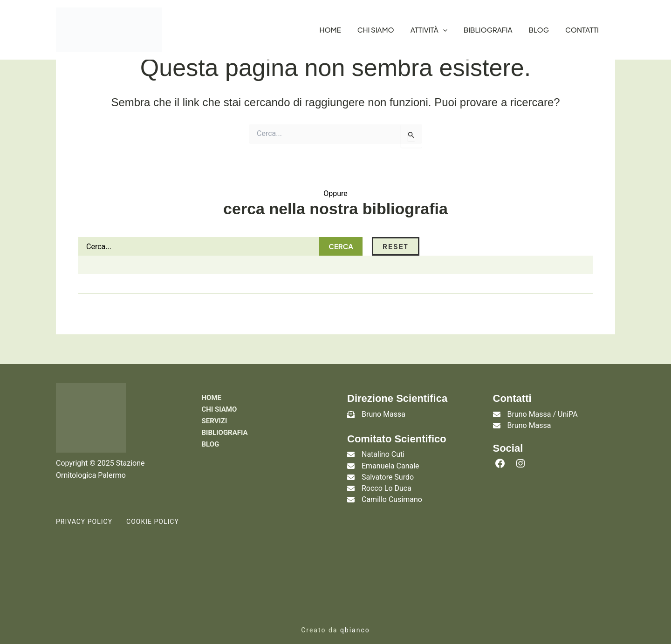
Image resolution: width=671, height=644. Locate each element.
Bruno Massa (383, 414)
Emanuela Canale (390, 463)
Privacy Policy (84, 508)
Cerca (254, 246)
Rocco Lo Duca (387, 480)
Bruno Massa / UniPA (543, 414)
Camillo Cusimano (392, 488)
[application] (443, 30)
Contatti (582, 30)
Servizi (215, 422)
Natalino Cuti (383, 455)
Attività (429, 30)
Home (330, 30)
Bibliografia (488, 30)
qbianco (355, 616)
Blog (539, 30)
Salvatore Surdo (388, 471)
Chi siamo (376, 30)
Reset (309, 246)
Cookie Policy (153, 508)
